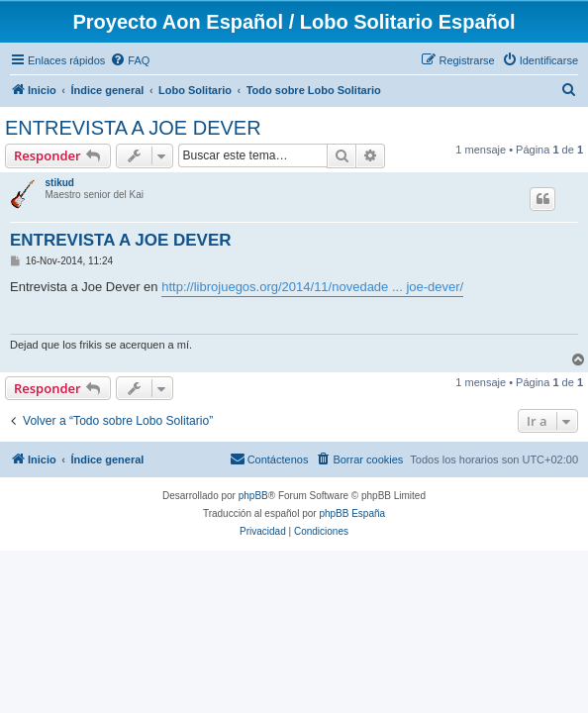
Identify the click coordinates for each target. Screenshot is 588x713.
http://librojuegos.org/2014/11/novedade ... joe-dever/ (312, 287)
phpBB (253, 496)
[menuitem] (130, 60)
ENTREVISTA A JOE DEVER (133, 128)
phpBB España (352, 513)
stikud (60, 183)
